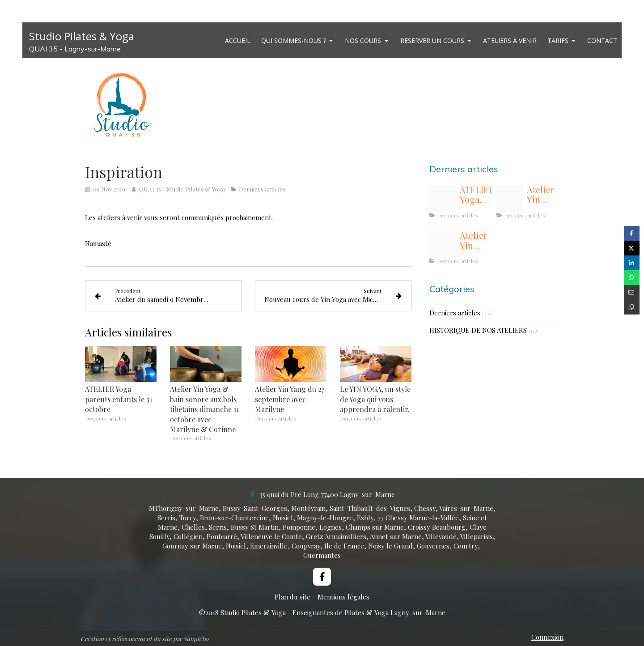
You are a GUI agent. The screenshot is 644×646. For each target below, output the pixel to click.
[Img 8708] (443, 199)
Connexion (547, 637)
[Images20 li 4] (510, 199)
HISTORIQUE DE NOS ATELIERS (478, 330)
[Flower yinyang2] (443, 244)
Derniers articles (455, 313)
